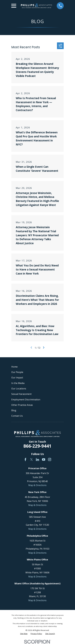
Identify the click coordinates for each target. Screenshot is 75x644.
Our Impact (17, 378)
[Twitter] (31, 459)
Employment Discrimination (26, 400)
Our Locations (19, 389)
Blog (14, 410)
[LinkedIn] (37, 459)
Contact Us (17, 416)
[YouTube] (44, 459)
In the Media (18, 383)
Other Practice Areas (22, 405)
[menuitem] (24, 634)
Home (14, 367)
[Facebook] (25, 459)
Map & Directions (37, 485)
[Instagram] (50, 459)
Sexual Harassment (21, 394)
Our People (17, 372)
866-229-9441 (37, 446)
